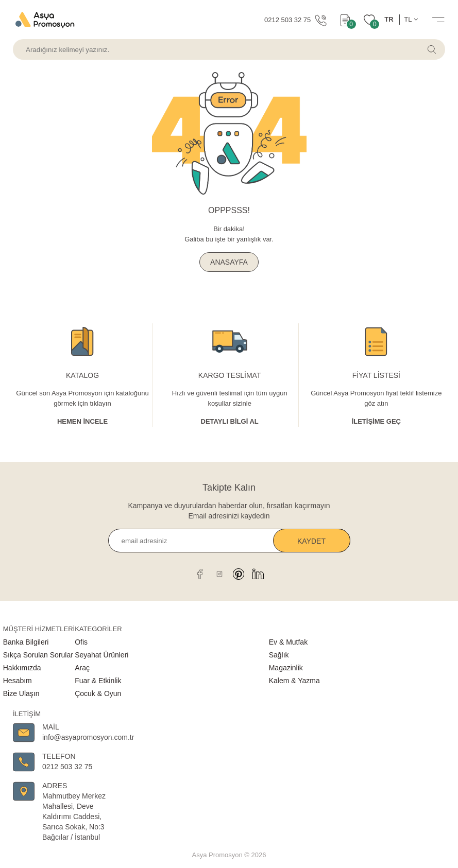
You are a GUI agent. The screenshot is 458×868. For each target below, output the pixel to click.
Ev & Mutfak (288, 642)
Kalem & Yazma (294, 681)
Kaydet (311, 541)
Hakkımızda (22, 668)
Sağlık (279, 655)
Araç (82, 668)
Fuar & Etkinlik (98, 681)
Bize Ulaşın (21, 693)
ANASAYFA (229, 262)
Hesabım (18, 681)
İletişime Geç (376, 421)
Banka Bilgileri (26, 642)
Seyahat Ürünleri (101, 655)
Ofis (81, 642)
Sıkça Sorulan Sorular (38, 655)
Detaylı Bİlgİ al (230, 421)
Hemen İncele (82, 421)
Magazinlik (286, 668)
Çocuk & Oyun (98, 693)
